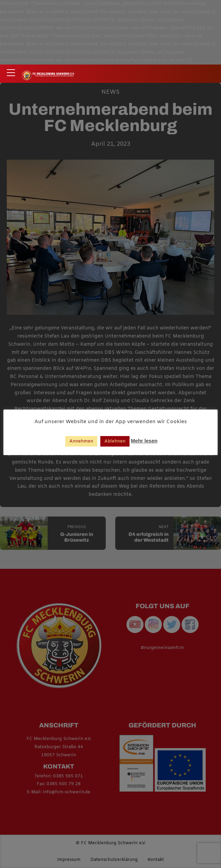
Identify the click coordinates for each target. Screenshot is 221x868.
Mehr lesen (144, 441)
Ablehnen (115, 441)
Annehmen (81, 441)
